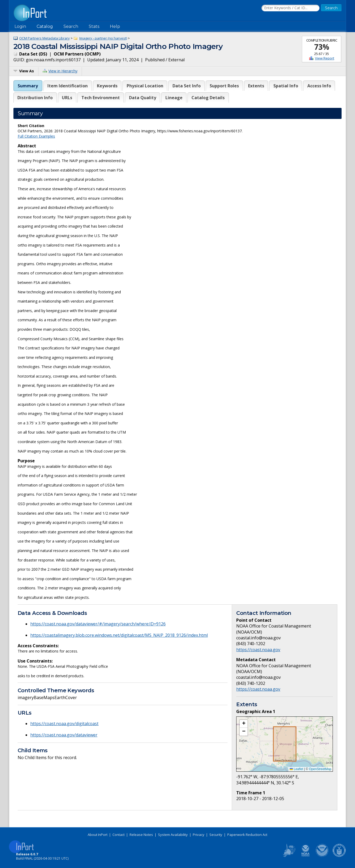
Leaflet (296, 769)
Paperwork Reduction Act (247, 835)
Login (20, 26)
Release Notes (141, 835)
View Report (325, 58)
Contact (119, 835)
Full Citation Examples (36, 136)
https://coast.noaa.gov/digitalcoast (64, 724)
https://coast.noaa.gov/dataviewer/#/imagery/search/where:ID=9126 (98, 624)
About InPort (98, 835)
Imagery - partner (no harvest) (103, 38)
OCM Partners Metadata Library (45, 38)
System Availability (173, 835)
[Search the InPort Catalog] (290, 8)
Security (216, 835)
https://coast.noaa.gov (258, 650)
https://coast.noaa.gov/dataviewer (64, 735)
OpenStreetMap (320, 769)
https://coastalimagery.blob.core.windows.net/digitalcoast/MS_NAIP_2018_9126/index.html (119, 635)
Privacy (199, 835)
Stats (94, 26)
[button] (244, 724)
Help (115, 26)
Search (71, 26)
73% (322, 47)
